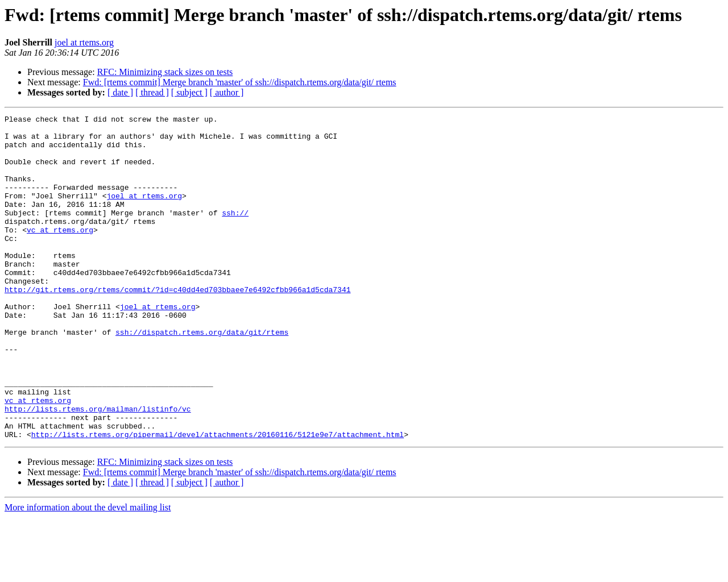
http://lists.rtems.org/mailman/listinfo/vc (98, 468)
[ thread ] (152, 92)
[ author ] (227, 92)
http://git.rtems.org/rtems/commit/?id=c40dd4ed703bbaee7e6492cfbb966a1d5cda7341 (177, 325)
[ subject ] (189, 92)
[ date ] (120, 92)
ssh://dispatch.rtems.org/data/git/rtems (202, 376)
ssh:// (235, 233)
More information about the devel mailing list (88, 572)
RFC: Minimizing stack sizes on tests (165, 72)
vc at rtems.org (60, 253)
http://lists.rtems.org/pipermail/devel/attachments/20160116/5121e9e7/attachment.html (218, 499)
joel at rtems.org (84, 42)
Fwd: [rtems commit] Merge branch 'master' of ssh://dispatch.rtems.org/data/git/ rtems (240, 82)
